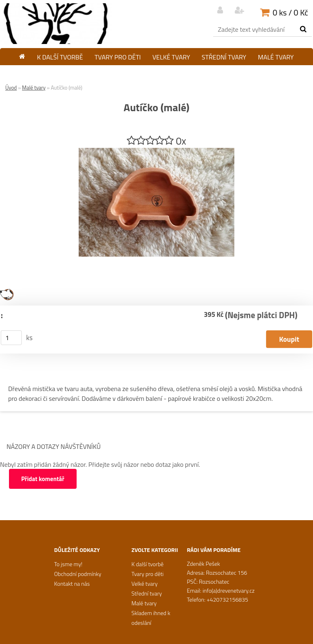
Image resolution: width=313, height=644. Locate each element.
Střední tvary (224, 57)
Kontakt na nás (72, 584)
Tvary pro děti (118, 57)
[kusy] (11, 338)
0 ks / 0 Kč (290, 12)
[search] (303, 29)
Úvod (11, 88)
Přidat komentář (43, 479)
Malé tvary (276, 57)
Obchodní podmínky (78, 574)
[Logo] (56, 24)
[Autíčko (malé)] (156, 151)
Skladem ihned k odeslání (156, 72)
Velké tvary (171, 57)
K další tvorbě (60, 57)
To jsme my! (68, 564)
